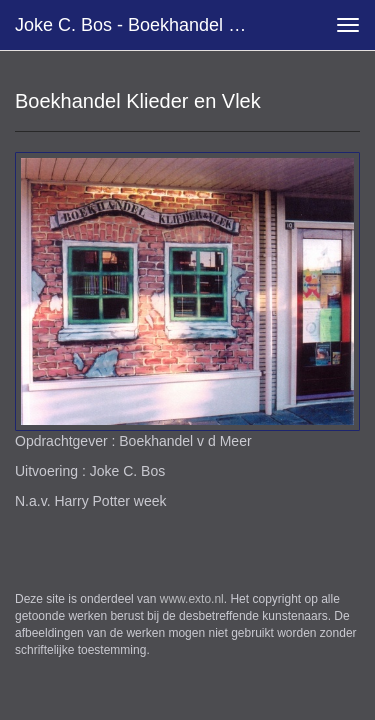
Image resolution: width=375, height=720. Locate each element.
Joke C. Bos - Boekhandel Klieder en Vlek (143, 25)
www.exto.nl (192, 599)
